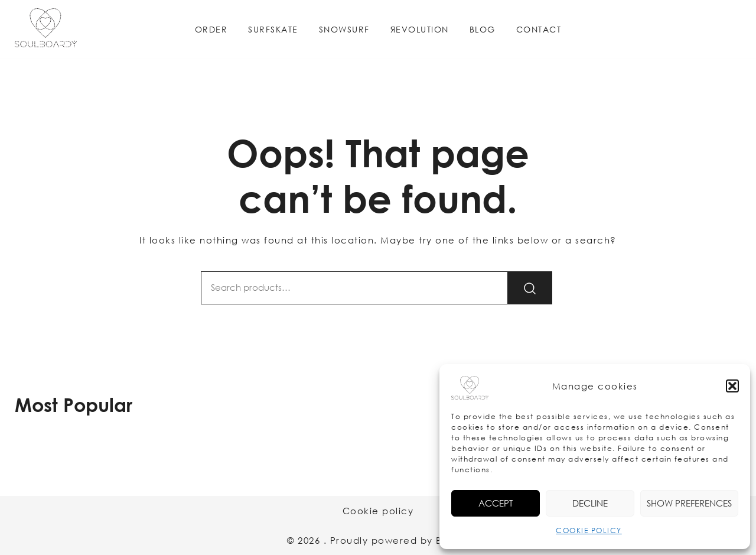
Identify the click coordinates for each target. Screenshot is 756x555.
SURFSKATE (273, 29)
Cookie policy (378, 511)
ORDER (211, 29)
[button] (732, 386)
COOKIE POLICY (589, 530)
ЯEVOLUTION (420, 29)
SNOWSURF (344, 29)
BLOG (483, 29)
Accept (496, 503)
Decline (590, 503)
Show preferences (689, 503)
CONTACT (539, 29)
